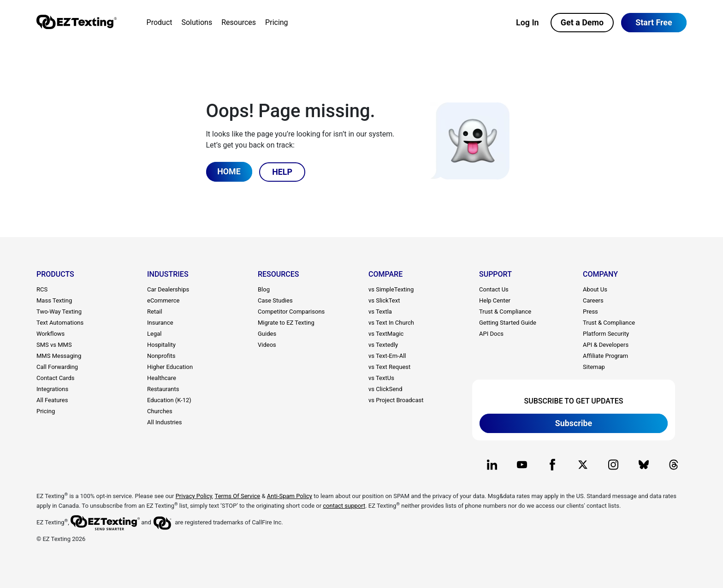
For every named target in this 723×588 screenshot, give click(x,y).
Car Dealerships (168, 289)
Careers (593, 300)
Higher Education (170, 367)
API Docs (491, 334)
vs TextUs (381, 378)
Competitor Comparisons (291, 312)
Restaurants (163, 389)
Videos (267, 345)
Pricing (277, 22)
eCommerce (163, 300)
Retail (155, 312)
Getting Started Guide (508, 323)
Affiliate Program (605, 356)
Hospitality (161, 345)
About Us (595, 289)
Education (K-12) (169, 400)
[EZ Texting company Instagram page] (613, 465)
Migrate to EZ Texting (286, 323)
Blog (264, 289)
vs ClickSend (385, 389)
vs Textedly (383, 345)
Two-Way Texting (59, 312)
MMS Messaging (59, 356)
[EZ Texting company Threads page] (674, 465)
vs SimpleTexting (391, 289)
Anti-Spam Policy (290, 496)
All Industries (164, 422)
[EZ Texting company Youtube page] (522, 465)
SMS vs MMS (54, 345)
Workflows (50, 334)
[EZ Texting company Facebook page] (553, 465)
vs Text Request (389, 367)
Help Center (495, 300)
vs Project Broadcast (396, 400)
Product (159, 22)
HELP (283, 171)
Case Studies (275, 300)
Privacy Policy (194, 496)
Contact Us (494, 289)
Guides (267, 334)
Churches (160, 411)
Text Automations (60, 323)
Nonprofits (161, 356)
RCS (42, 289)
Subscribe (574, 423)
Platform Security (606, 334)
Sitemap (594, 367)
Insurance (160, 323)
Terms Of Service (238, 496)
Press (590, 312)
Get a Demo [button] (582, 22)
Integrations (52, 389)
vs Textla (380, 312)
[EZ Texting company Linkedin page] (492, 465)
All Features (52, 400)
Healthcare (162, 378)
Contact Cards (56, 378)
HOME (229, 171)
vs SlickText (384, 300)
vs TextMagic (386, 334)
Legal (154, 334)
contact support (344, 506)
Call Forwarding (57, 367)
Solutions (197, 22)
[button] (654, 23)
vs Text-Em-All (387, 356)
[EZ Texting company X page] (583, 465)
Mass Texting (54, 300)
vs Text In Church (391, 323)
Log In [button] (527, 22)
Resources (239, 22)
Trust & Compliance (505, 312)
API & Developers (606, 345)
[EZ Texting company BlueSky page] (643, 465)
